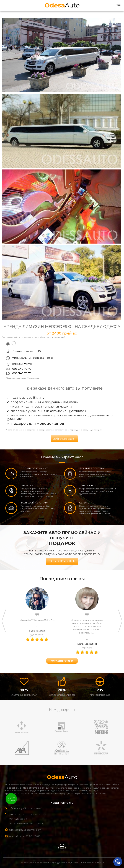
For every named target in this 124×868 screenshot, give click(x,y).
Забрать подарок (64, 439)
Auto (62, 5)
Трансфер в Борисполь (19, 793)
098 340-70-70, (18, 814)
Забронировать (62, 561)
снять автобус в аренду (34, 788)
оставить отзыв (62, 661)
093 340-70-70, (39, 814)
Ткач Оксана (37, 631)
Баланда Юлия (87, 644)
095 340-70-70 (18, 819)
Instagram (62, 848)
